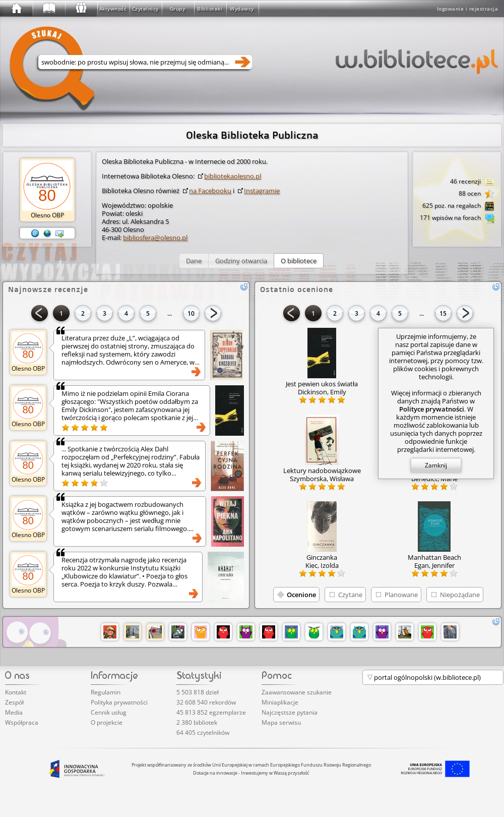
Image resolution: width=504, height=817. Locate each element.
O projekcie (107, 722)
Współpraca (22, 722)
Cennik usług (109, 712)
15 (443, 313)
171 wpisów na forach (457, 218)
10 (191, 313)
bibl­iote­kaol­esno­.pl (233, 176)
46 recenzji (472, 182)
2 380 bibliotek (197, 722)
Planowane (401, 595)
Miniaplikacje (280, 702)
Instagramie (262, 191)
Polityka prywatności (119, 702)
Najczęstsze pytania (290, 712)
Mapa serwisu (281, 722)
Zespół (14, 702)
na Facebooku (210, 191)
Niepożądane (460, 595)
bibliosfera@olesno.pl (155, 238)
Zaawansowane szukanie (297, 692)
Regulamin (106, 692)
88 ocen (477, 194)
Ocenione (301, 595)
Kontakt (16, 692)
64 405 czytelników (203, 733)
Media (14, 712)
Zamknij (436, 465)
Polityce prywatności (432, 409)
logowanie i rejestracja (468, 9)
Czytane (350, 595)
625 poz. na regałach (458, 206)
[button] (194, 261)
